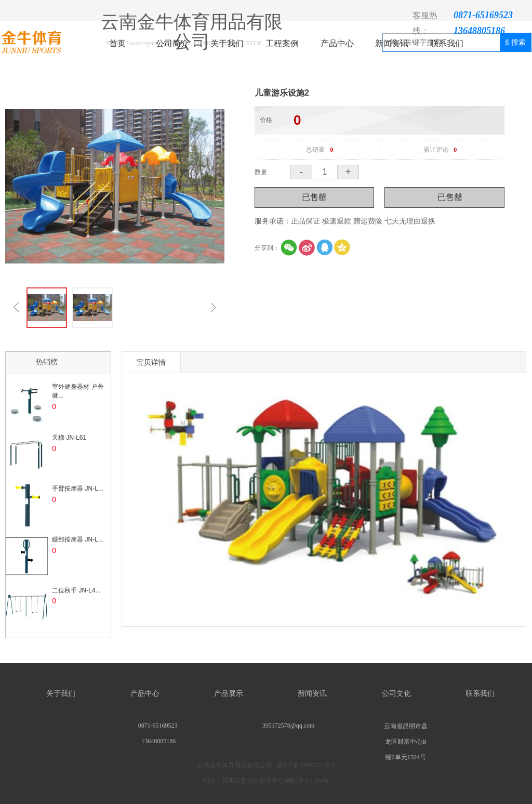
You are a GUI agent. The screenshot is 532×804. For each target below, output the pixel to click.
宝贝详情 (151, 362)
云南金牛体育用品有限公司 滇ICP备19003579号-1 (266, 783)
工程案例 (282, 43)
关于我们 (227, 43)
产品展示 (229, 694)
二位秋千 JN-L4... (76, 590)
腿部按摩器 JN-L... (78, 539)
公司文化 (396, 694)
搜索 (515, 42)
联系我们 (447, 43)
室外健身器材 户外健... (78, 391)
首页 (117, 43)
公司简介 (172, 43)
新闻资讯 (392, 43)
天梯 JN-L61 (69, 438)
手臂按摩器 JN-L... (78, 489)
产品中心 (337, 43)
